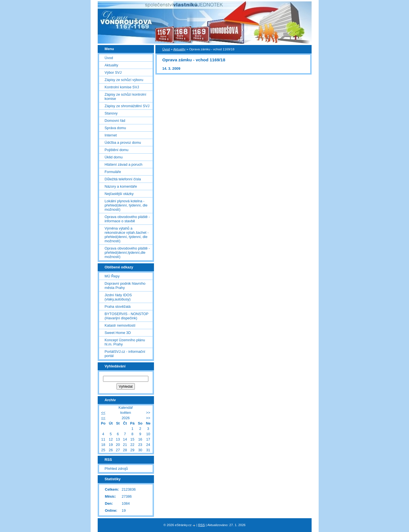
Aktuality (180, 49)
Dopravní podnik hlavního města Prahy (125, 286)
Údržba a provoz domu (123, 142)
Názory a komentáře (121, 186)
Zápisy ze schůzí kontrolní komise (126, 96)
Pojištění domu (117, 150)
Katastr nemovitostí (120, 325)
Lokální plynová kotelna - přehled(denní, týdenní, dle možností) (126, 205)
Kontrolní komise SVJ (122, 87)
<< (103, 413)
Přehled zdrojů (116, 469)
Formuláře (113, 172)
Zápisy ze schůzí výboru (124, 80)
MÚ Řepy (112, 276)
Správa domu (115, 128)
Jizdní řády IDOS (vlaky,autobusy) (118, 297)
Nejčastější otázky (119, 194)
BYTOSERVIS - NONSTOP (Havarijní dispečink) (127, 316)
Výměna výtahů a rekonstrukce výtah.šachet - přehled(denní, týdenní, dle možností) (127, 235)
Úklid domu (114, 157)
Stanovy (111, 113)
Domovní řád (115, 121)
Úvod (166, 49)
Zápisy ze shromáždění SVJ (127, 106)
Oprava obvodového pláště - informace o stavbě (127, 219)
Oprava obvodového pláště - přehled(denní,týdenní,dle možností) (127, 252)
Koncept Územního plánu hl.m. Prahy (125, 342)
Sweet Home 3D (118, 333)
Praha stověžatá (118, 307)
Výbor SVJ (113, 72)
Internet (111, 135)
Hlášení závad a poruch (124, 164)
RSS (202, 525)
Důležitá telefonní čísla (123, 179)
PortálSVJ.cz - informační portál (125, 354)
